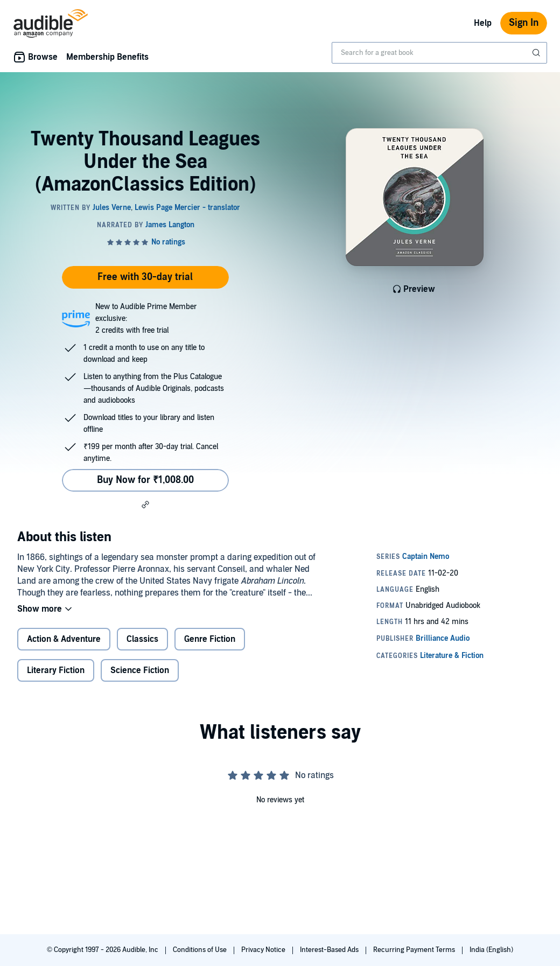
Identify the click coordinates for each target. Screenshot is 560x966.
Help (483, 23)
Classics (142, 639)
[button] (145, 505)
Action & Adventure (64, 639)
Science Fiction (140, 670)
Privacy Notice (264, 950)
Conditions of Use (201, 950)
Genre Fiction (210, 639)
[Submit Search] (537, 53)
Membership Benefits (107, 57)
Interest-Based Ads (330, 950)
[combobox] (439, 53)
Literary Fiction (56, 670)
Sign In (524, 23)
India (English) (491, 950)
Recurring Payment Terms (415, 950)
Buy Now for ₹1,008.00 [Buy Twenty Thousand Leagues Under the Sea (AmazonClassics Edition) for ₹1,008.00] (145, 480)
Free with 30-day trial (145, 277)
